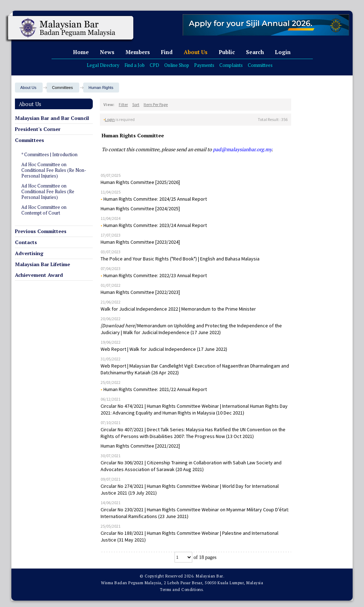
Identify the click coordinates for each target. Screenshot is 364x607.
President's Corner (38, 129)
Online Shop (177, 65)
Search (255, 52)
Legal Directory (103, 65)
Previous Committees (41, 231)
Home (81, 52)
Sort (136, 104)
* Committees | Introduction (49, 154)
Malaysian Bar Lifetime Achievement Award (42, 270)
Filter (123, 104)
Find (167, 52)
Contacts (26, 242)
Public (227, 52)
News (107, 52)
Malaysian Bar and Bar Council (52, 118)
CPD (154, 65)
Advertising (29, 253)
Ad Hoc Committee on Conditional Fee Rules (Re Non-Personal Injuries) (54, 170)
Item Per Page (156, 104)
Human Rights (101, 88)
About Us (196, 52)
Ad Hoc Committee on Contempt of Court (44, 210)
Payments (204, 65)
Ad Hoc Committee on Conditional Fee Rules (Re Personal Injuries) (48, 191)
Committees (260, 65)
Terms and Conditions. (182, 590)
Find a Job (135, 65)
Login (283, 52)
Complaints (231, 65)
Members (138, 52)
